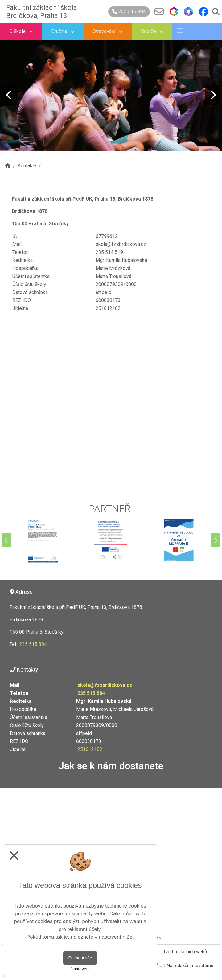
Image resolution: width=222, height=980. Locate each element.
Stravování (108, 31)
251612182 (90, 749)
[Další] (216, 540)
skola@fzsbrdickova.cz (105, 685)
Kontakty (27, 166)
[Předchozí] (6, 540)
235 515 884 (129, 12)
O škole (21, 31)
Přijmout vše (80, 958)
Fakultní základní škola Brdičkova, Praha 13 (42, 12)
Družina (63, 31)
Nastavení (80, 969)
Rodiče (152, 31)
